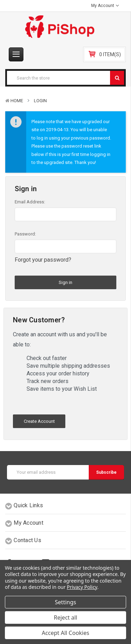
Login (40, 101)
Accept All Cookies (66, 633)
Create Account (39, 421)
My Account (105, 6)
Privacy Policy (82, 587)
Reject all (65, 617)
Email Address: (30, 202)
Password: (25, 234)
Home (17, 101)
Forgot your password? (43, 260)
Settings (65, 602)
